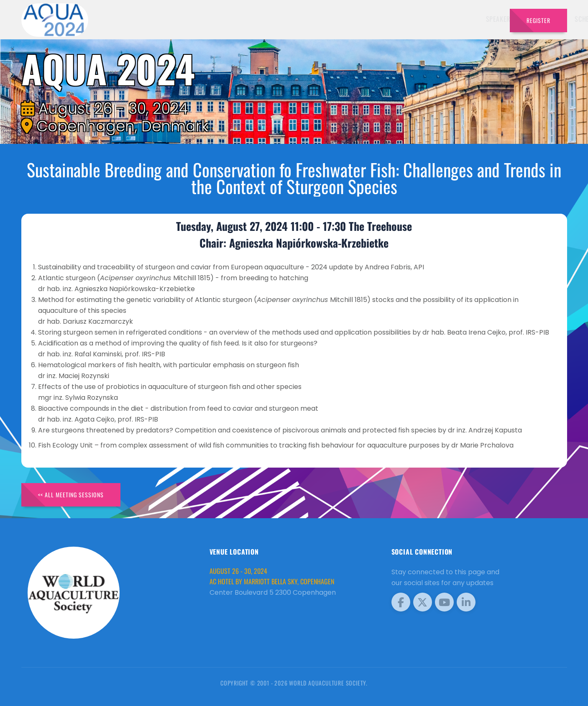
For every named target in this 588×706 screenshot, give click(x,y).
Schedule (369, 19)
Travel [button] (482, 19)
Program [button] (444, 19)
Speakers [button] (280, 19)
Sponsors (407, 19)
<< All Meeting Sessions (71, 495)
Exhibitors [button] (324, 19)
